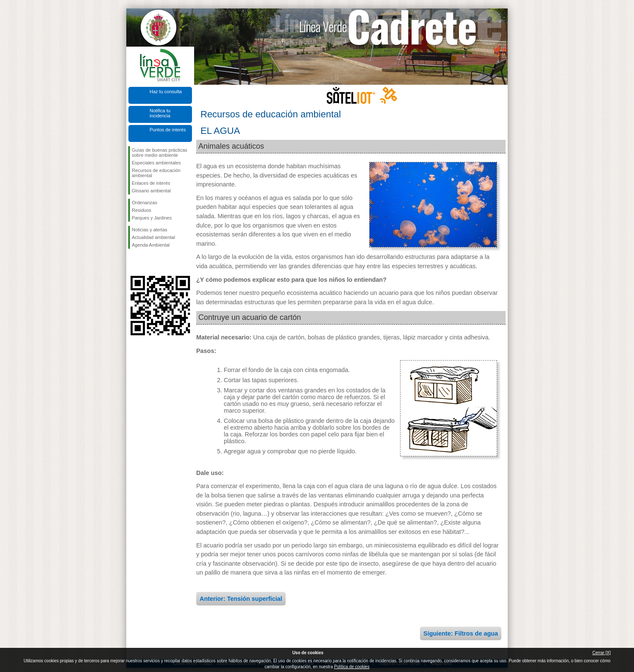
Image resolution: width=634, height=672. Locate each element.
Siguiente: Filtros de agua (461, 633)
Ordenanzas (145, 203)
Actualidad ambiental (153, 237)
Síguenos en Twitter (147, 262)
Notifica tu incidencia (160, 113)
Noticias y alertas (150, 230)
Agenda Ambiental (151, 245)
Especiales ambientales (156, 163)
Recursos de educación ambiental (156, 173)
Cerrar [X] (602, 653)
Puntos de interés (168, 130)
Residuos (142, 210)
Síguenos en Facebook (133, 262)
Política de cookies (352, 667)
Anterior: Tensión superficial (241, 599)
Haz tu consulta (166, 92)
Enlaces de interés (151, 183)
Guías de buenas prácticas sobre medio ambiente (160, 153)
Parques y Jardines (152, 218)
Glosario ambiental (151, 191)
